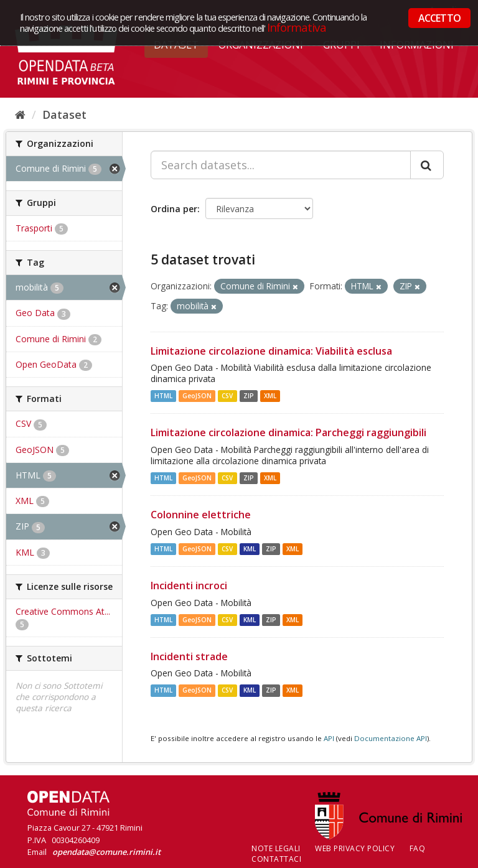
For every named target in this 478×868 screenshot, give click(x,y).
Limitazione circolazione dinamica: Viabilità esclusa (271, 351)
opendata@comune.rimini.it (106, 852)
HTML (163, 396)
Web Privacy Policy (355, 848)
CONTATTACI (276, 859)
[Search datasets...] (281, 165)
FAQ (418, 848)
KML (250, 549)
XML (270, 396)
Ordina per (174, 209)
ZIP (249, 396)
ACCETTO (439, 18)
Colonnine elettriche (201, 515)
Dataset (64, 114)
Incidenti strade (189, 656)
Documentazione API (391, 738)
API (329, 738)
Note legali (276, 848)
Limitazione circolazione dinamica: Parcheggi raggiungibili (288, 432)
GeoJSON (197, 396)
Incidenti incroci (189, 586)
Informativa (297, 27)
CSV (227, 396)
